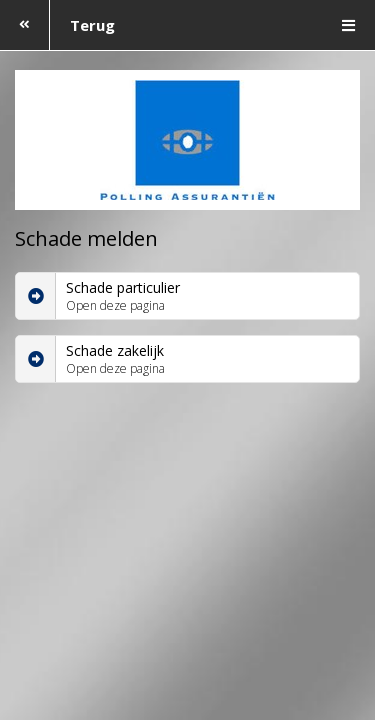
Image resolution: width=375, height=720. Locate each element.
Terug (57, 25)
